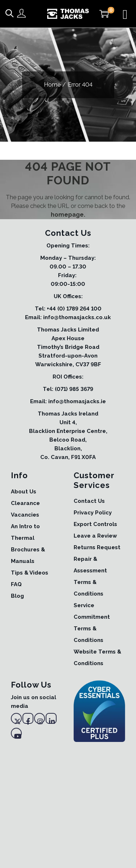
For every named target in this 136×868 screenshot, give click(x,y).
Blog (17, 596)
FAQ (16, 584)
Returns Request (97, 547)
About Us (24, 492)
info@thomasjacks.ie (77, 401)
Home (52, 85)
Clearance (25, 503)
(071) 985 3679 (74, 389)
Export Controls (95, 524)
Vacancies (25, 515)
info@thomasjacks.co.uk (77, 317)
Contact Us (89, 501)
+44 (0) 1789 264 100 (74, 309)
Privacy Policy (93, 513)
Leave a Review (95, 536)
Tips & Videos (30, 573)
